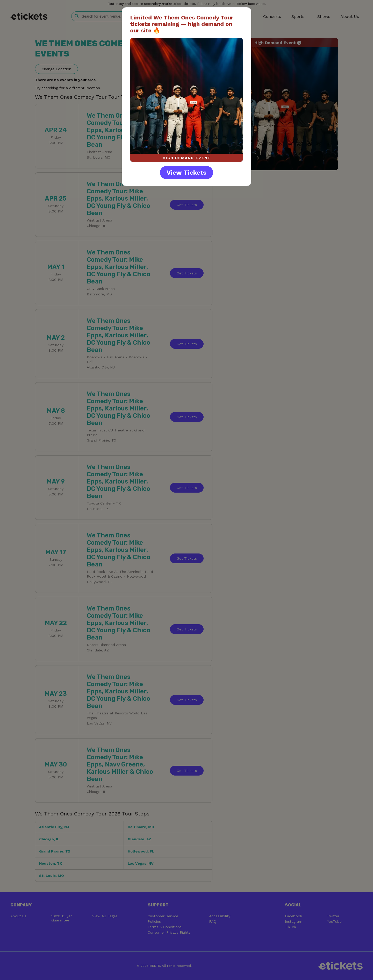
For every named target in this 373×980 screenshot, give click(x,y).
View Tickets (187, 173)
